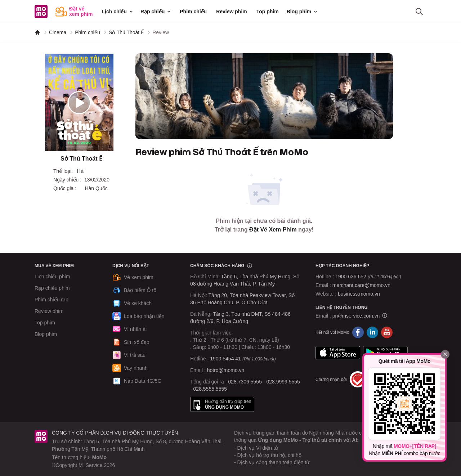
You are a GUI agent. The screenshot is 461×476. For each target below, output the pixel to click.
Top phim (268, 12)
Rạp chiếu (156, 12)
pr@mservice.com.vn (356, 316)
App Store (338, 352)
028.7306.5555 (245, 382)
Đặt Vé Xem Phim (273, 230)
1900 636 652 (368, 277)
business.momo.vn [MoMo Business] (359, 294)
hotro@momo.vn (226, 370)
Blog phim (303, 12)
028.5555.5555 (210, 389)
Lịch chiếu (118, 12)
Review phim (232, 12)
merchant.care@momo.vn (361, 285)
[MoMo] (37, 32)
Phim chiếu (193, 12)
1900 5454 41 (225, 359)
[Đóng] (445, 354)
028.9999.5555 (283, 382)
